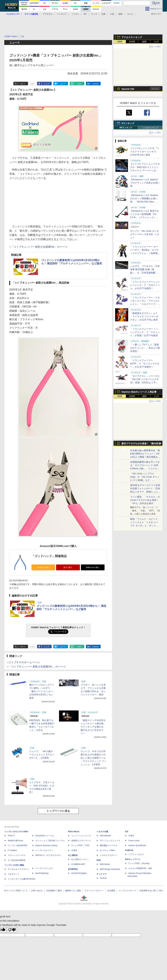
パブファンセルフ (136, 854)
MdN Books (105, 864)
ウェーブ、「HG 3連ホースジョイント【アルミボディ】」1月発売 (42, 755)
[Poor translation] (12, 930)
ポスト (23, 84)
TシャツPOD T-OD (80, 845)
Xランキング (128, 123)
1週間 (144, 42)
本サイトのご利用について (16, 891)
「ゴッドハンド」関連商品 (49, 556)
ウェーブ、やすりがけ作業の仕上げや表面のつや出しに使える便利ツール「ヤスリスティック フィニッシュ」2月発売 (93, 758)
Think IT (11, 836)
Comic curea (134, 841)
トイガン (75, 14)
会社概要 (111, 891)
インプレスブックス (44, 868)
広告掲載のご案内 (54, 891)
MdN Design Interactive (110, 869)
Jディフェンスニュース (110, 841)
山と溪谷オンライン (80, 859)
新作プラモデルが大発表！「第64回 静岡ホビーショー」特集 (141, 444)
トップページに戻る (58, 811)
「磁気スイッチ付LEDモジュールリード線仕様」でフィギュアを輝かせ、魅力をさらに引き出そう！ (93, 727)
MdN (99, 860)
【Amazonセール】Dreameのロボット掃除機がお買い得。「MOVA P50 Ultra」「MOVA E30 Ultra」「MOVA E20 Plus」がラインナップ (145, 202)
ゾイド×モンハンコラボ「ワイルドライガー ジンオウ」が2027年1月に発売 (144, 152)
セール (130, 14)
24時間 (132, 42)
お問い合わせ (37, 891)
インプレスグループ (127, 891)
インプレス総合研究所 (17, 845)
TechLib (103, 878)
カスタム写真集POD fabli (140, 868)
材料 (121, 14)
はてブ (63, 84)
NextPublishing (42, 873)
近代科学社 (73, 869)
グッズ (94, 14)
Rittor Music (74, 832)
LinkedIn (96, 84)
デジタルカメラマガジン (18, 869)
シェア (47, 84)
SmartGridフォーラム (45, 836)
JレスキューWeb (107, 850)
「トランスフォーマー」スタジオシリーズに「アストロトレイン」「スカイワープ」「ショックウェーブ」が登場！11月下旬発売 (145, 304)
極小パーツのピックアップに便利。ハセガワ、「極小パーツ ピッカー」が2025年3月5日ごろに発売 (42, 691)
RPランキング (126, 128)
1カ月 (156, 42)
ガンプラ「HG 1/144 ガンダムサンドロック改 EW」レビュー (145, 234)
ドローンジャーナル (16, 855)
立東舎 (74, 850)
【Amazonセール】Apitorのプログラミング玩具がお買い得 (145, 183)
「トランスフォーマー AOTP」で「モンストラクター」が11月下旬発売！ (145, 364)
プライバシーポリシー (94, 891)
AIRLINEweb (105, 836)
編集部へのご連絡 (73, 891)
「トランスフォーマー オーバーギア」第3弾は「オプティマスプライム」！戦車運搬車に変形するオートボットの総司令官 (145, 253)
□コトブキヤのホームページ (23, 662)
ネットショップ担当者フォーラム (50, 841)
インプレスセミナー (44, 850)
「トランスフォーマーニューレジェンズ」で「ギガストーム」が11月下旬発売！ (145, 285)
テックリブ (101, 874)
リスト (32, 84)
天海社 (131, 836)
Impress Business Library (46, 845)
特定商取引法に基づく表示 (151, 891)
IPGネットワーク (133, 859)
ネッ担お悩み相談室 (16, 860)
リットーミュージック (81, 836)
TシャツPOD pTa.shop (139, 863)
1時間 (120, 42)
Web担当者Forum (15, 841)
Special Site (128, 89)
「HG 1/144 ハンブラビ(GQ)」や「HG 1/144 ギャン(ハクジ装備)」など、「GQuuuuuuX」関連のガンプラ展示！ (145, 480)
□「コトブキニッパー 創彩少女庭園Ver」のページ (38, 247)
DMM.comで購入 (93, 567)
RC (85, 14)
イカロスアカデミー (109, 855)
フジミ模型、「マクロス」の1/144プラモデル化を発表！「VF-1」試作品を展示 (145, 500)
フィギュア (62, 14)
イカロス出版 (102, 832)
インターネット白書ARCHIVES (21, 879)
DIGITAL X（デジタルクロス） (49, 855)
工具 (112, 14)
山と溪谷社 (73, 855)
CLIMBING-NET (78, 864)
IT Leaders (12, 850)
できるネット (14, 874)
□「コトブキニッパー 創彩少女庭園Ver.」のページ (36, 667)
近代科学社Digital (79, 873)
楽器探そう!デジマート (81, 841)
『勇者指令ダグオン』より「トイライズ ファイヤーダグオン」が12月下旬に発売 (144, 316)
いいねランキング (150, 128)
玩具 (104, 14)
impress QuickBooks (137, 845)
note (79, 84)
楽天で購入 (68, 567)
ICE (127, 832)
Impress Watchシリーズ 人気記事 (139, 392)
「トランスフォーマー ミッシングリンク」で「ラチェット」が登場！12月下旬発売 (145, 332)
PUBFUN (129, 850)
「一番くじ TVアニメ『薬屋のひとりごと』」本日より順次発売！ (145, 348)
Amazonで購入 (43, 567)
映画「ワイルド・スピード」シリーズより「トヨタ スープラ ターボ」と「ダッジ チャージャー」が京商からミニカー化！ (145, 526)
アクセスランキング (132, 37)
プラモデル (47, 14)
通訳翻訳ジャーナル (109, 845)
